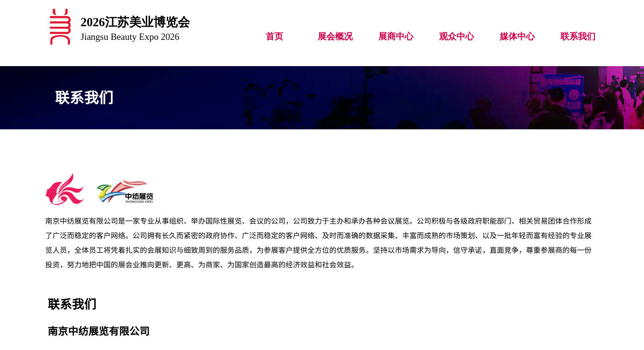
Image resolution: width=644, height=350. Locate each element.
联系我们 (578, 36)
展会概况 (335, 36)
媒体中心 (517, 36)
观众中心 (457, 36)
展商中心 (396, 36)
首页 (274, 36)
